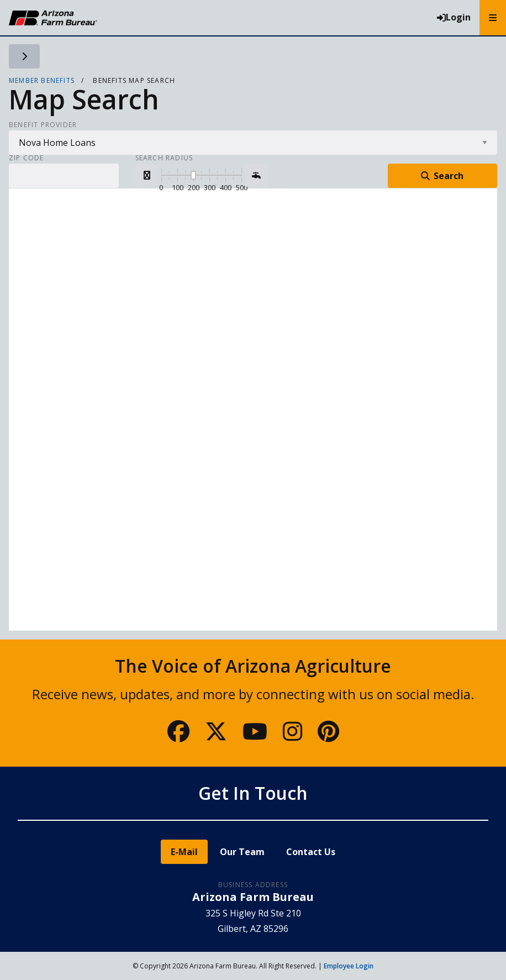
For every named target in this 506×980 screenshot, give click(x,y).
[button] (147, 175)
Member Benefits (42, 80)
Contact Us (311, 852)
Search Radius (164, 158)
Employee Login (349, 966)
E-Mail (184, 852)
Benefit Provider (43, 125)
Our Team (242, 852)
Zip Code (27, 158)
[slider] (193, 175)
